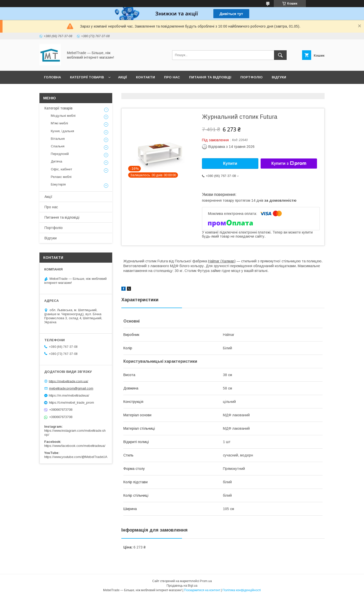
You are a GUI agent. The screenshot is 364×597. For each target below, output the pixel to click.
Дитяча (56, 161)
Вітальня (58, 139)
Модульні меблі (63, 116)
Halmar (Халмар (221, 261)
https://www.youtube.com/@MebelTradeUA (76, 457)
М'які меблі (59, 123)
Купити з (289, 164)
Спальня (58, 146)
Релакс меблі (61, 177)
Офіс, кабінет (61, 169)
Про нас (172, 77)
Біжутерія (58, 184)
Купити (230, 163)
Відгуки (279, 77)
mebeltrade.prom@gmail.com (71, 388)
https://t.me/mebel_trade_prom (72, 403)
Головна (52, 77)
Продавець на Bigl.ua (182, 586)
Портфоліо (252, 77)
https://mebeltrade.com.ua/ (69, 381)
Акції (122, 77)
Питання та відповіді (210, 77)
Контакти (145, 77)
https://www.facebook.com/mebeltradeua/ (75, 446)
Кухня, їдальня (62, 131)
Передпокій (60, 154)
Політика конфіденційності (242, 590)
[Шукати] (280, 55)
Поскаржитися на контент (202, 590)
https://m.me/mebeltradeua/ (69, 395)
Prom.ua (206, 581)
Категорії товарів (87, 77)
